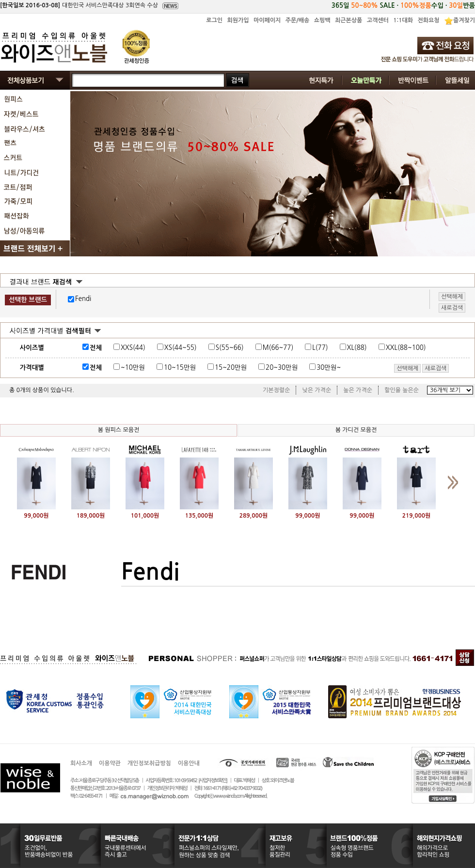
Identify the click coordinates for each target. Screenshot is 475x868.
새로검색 (435, 368)
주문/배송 (298, 20)
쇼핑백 (322, 20)
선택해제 (407, 368)
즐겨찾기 (464, 20)
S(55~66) (230, 348)
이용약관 (110, 763)
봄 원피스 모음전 (119, 430)
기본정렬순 (276, 390)
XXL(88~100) (406, 348)
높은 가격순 (358, 390)
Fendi (83, 299)
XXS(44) (133, 348)
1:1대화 (403, 20)
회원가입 (238, 20)
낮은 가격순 (317, 390)
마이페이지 (267, 20)
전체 (96, 348)
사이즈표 (447, 346)
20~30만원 (282, 368)
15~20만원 (231, 368)
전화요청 (428, 20)
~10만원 (133, 368)
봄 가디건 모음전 (356, 430)
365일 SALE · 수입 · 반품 (403, 6)
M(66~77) (278, 348)
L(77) (320, 348)
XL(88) (357, 348)
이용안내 (189, 763)
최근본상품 (348, 20)
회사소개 (81, 763)
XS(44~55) (181, 348)
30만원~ (329, 368)
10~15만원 (180, 368)
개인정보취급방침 (149, 763)
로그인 (214, 20)
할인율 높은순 (402, 390)
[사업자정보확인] (213, 781)
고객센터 (378, 20)
